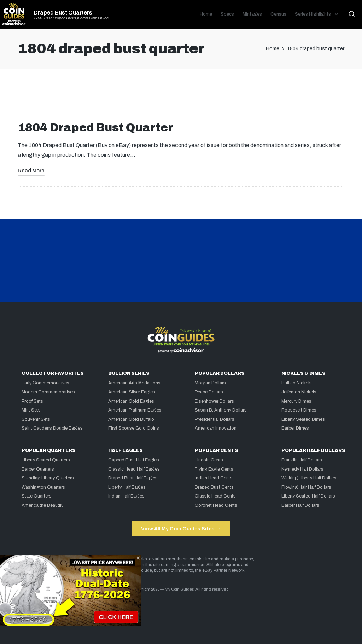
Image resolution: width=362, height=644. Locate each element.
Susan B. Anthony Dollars (221, 410)
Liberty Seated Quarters (46, 460)
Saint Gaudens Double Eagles (52, 428)
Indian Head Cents (214, 478)
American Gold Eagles (131, 401)
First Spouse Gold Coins (134, 428)
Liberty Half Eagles (127, 487)
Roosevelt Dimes (299, 410)
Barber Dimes (295, 428)
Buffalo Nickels (297, 383)
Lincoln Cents (209, 460)
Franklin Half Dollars (302, 460)
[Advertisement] (181, 98)
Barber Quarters (38, 469)
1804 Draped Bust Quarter (95, 128)
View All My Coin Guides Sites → (181, 529)
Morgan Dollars (210, 383)
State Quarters (37, 496)
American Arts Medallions (134, 383)
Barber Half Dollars (300, 505)
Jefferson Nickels (299, 392)
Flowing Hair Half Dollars (306, 487)
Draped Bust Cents (214, 487)
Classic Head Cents (215, 496)
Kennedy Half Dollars (302, 469)
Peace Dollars (209, 392)
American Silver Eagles (132, 392)
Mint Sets (31, 410)
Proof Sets (32, 401)
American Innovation (216, 428)
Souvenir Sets (36, 419)
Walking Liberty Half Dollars (309, 478)
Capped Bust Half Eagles (134, 460)
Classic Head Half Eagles (134, 469)
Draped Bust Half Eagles (133, 478)
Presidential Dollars (215, 419)
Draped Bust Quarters (63, 13)
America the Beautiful (43, 505)
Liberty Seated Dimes (303, 419)
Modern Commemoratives (48, 392)
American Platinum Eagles (135, 410)
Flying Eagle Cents (214, 469)
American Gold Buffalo (131, 419)
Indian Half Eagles (126, 496)
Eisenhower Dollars (214, 401)
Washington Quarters (43, 487)
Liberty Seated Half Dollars (308, 496)
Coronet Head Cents (216, 505)
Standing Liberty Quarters (48, 478)
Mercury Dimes (296, 401)
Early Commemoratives (45, 383)
